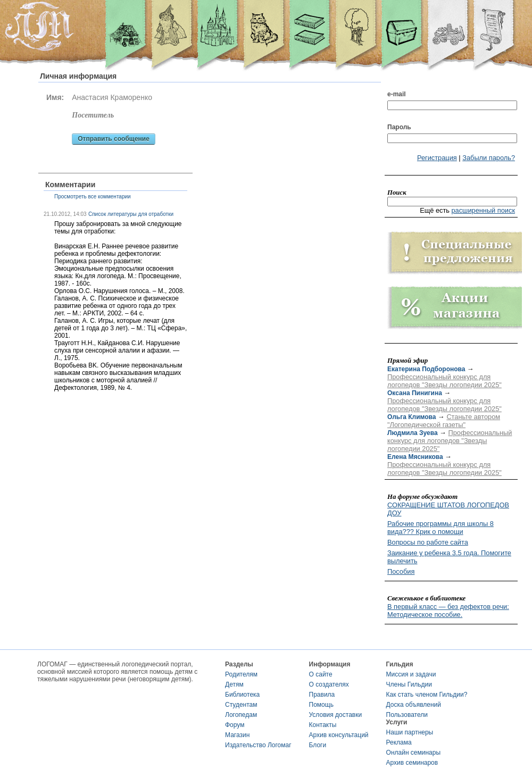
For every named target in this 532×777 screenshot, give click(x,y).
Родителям (241, 674)
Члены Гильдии (409, 684)
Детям (234, 684)
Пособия (401, 571)
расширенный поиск (483, 210)
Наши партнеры (410, 732)
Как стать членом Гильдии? (427, 695)
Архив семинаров (412, 763)
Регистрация (437, 158)
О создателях (329, 684)
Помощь (321, 705)
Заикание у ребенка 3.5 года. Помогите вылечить (449, 557)
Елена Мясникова (415, 457)
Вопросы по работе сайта (428, 542)
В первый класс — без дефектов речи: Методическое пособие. (448, 611)
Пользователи (407, 715)
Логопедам (241, 715)
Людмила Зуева (413, 433)
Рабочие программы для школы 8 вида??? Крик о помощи (440, 528)
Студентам (241, 705)
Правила (322, 695)
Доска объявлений (414, 705)
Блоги (318, 745)
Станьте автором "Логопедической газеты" (444, 421)
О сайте (321, 674)
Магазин (237, 735)
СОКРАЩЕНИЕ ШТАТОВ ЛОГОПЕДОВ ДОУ (448, 509)
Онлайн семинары (414, 753)
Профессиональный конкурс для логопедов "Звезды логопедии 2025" (444, 381)
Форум (235, 725)
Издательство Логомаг (258, 745)
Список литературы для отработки (131, 214)
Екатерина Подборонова (426, 369)
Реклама (399, 742)
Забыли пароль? (489, 158)
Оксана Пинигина (415, 393)
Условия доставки (336, 715)
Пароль (399, 127)
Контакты (323, 725)
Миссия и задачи (411, 674)
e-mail (397, 94)
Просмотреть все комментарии (93, 197)
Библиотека (242, 695)
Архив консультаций (339, 735)
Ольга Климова (412, 417)
